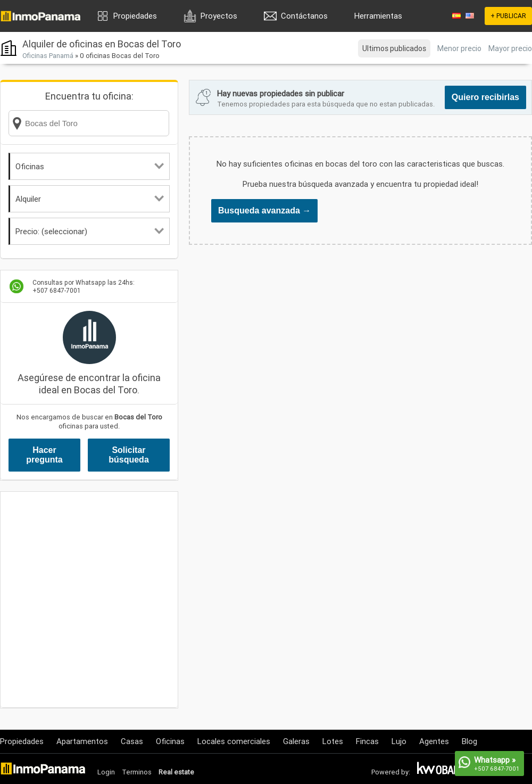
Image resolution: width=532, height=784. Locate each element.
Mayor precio (510, 48)
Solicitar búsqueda (129, 455)
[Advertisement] (100, 600)
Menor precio (459, 48)
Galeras (296, 741)
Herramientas (378, 16)
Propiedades (135, 16)
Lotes (333, 741)
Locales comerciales (234, 741)
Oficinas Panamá (48, 56)
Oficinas (90, 166)
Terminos (137, 772)
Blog (469, 741)
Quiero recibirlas (485, 97)
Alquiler (90, 199)
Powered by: (391, 772)
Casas (132, 741)
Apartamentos (82, 741)
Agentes (434, 741)
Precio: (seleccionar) (90, 231)
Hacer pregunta (44, 455)
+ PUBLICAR (508, 16)
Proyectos (219, 16)
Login (106, 772)
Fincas (367, 741)
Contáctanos (304, 16)
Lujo (399, 741)
